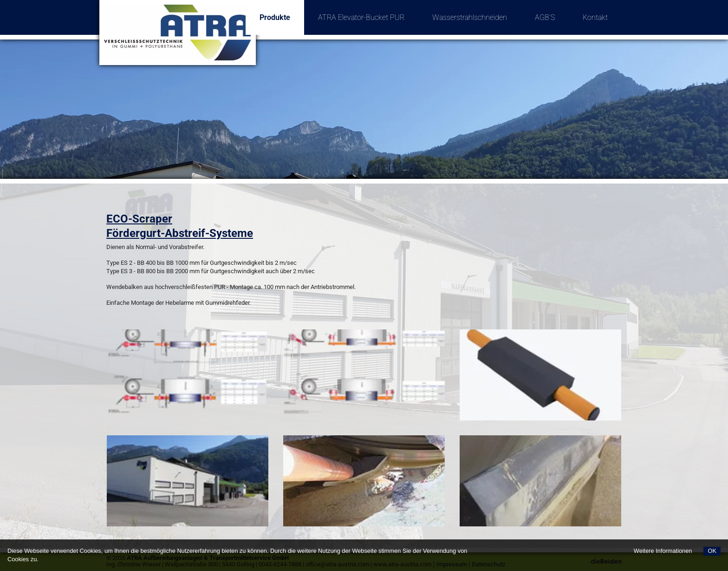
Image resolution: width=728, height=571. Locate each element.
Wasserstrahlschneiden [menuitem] (470, 17)
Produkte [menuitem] (282, 11)
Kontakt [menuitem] (595, 17)
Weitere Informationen (663, 551)
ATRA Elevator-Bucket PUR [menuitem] (361, 17)
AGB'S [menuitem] (545, 17)
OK (712, 551)
